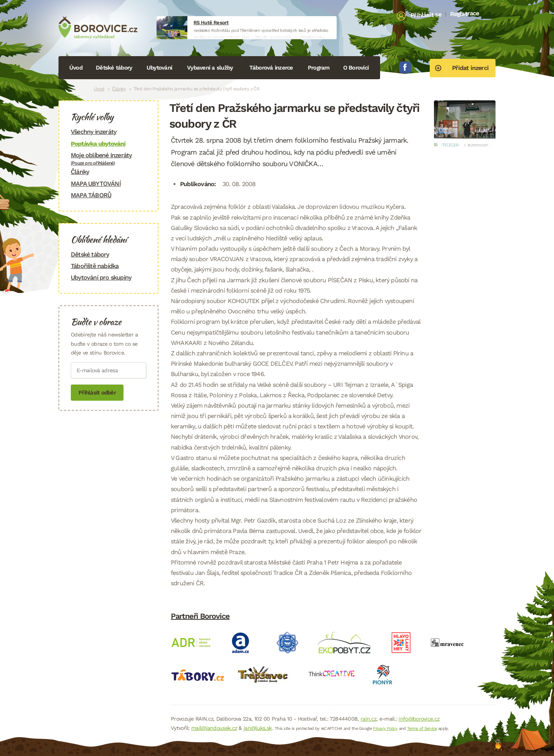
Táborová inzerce (271, 68)
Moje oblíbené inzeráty (108, 159)
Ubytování (159, 68)
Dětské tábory (114, 68)
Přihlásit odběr (97, 393)
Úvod (76, 68)
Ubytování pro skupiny (101, 277)
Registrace (465, 13)
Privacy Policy (385, 729)
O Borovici (356, 68)
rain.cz (368, 719)
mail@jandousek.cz (214, 728)
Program (319, 68)
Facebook (405, 67)
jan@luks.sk (258, 728)
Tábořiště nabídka (95, 266)
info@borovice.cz (419, 719)
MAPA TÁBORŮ (91, 195)
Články (119, 89)
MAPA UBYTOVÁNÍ (96, 184)
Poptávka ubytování (98, 144)
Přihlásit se (426, 15)
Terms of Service (422, 729)
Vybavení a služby (210, 68)
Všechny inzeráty (93, 132)
